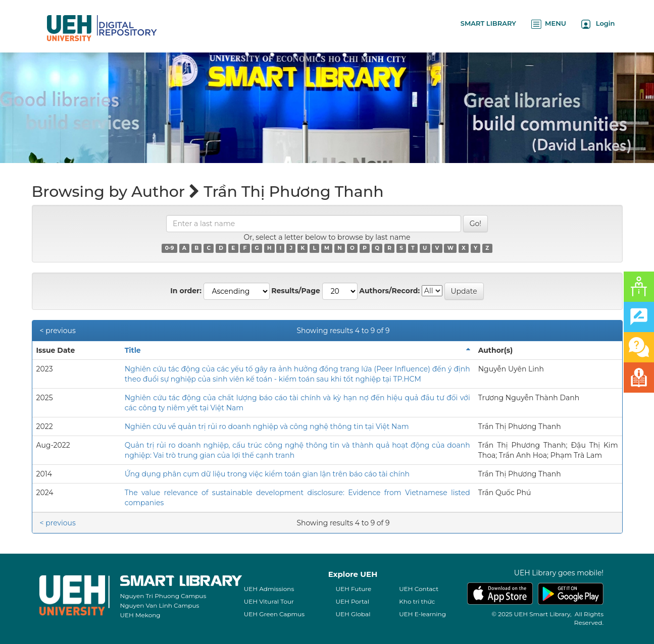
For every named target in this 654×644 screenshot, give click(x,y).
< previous (58, 331)
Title (133, 350)
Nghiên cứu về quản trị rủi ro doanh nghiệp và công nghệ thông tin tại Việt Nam (267, 426)
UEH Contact (419, 589)
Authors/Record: (389, 291)
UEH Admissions (269, 589)
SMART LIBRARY (488, 23)
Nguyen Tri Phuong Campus (163, 596)
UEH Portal (353, 601)
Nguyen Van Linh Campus (160, 605)
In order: (186, 291)
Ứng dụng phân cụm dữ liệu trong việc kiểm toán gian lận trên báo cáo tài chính (267, 474)
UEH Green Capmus (274, 614)
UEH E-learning (422, 614)
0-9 (170, 248)
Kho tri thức (417, 601)
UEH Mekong (140, 615)
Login (598, 24)
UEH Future (354, 589)
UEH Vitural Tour (269, 601)
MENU (549, 24)
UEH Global (353, 614)
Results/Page (296, 291)
